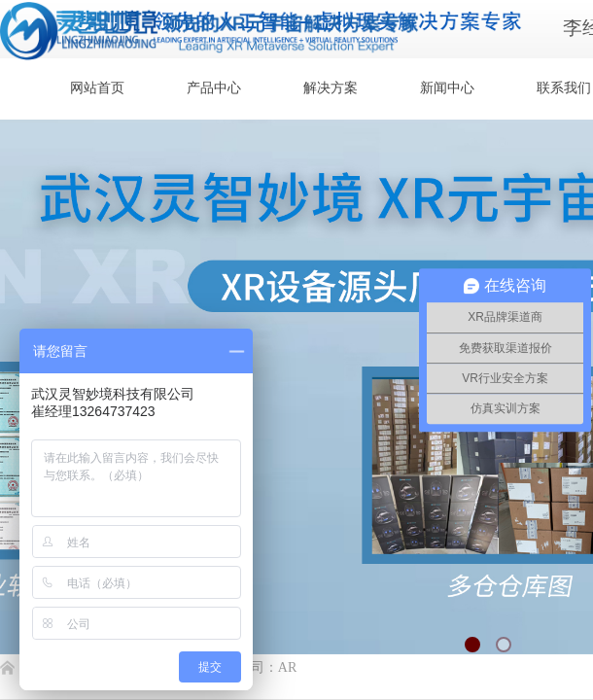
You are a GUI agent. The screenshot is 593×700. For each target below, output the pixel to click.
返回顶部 (507, 583)
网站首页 (97, 88)
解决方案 (331, 88)
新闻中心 (447, 88)
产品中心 (214, 88)
